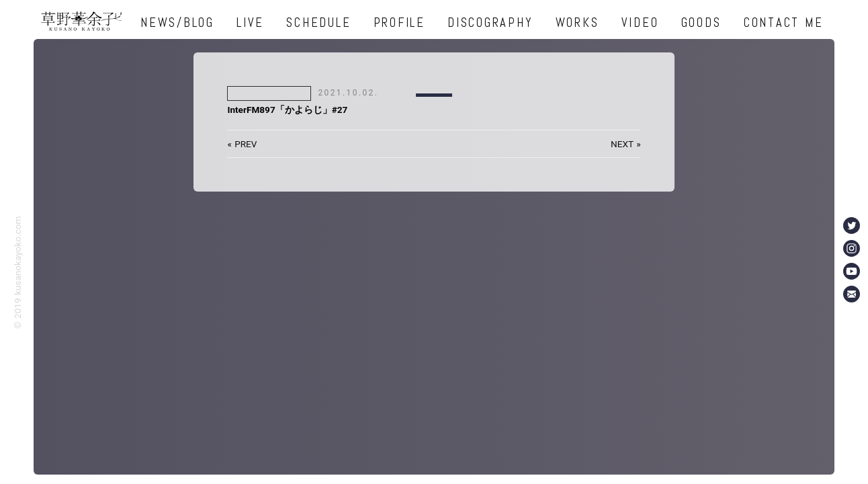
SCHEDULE (318, 23)
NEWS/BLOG (177, 23)
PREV (246, 144)
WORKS (577, 23)
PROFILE (399, 23)
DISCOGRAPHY (490, 23)
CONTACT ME (784, 23)
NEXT (622, 144)
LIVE (250, 23)
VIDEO (640, 23)
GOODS (701, 23)
